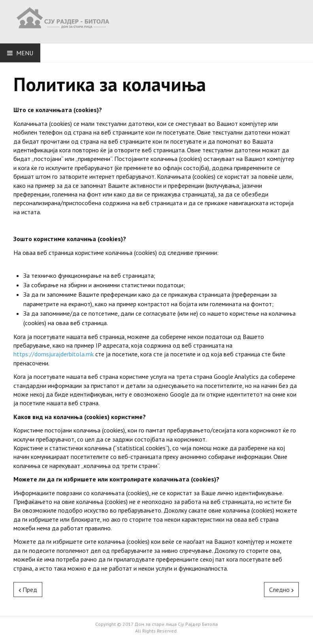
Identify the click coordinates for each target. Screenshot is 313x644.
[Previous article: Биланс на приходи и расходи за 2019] (28, 590)
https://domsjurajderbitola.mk (54, 354)
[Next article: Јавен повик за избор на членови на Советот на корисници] (281, 590)
